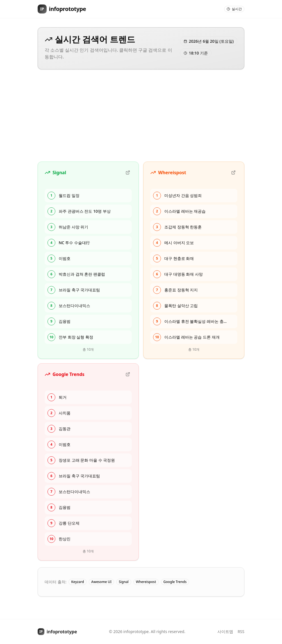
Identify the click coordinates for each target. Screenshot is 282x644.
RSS (241, 631)
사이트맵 (225, 631)
